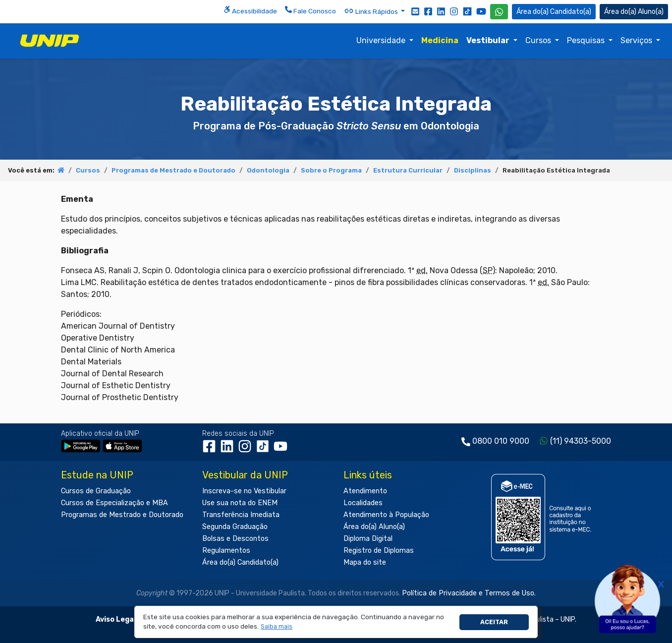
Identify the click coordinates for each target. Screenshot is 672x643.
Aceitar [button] (494, 622)
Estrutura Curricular (408, 170)
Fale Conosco (310, 10)
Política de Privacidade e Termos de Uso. (469, 593)
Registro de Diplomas (379, 551)
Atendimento (365, 491)
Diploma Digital (368, 539)
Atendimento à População (386, 515)
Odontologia (268, 170)
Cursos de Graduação (96, 491)
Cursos (539, 40)
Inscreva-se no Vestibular (244, 491)
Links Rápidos (372, 11)
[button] (277, 627)
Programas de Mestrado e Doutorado (173, 170)
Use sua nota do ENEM (240, 503)
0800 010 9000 (501, 441)
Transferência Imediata (241, 515)
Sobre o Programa (331, 170)
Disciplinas (473, 170)
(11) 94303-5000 (581, 441)
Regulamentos (226, 551)
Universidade (382, 40)
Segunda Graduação (235, 527)
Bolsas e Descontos (235, 539)
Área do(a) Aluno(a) (374, 527)
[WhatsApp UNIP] (499, 12)
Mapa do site (365, 562)
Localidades (363, 503)
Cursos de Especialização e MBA (114, 503)
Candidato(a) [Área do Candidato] (554, 12)
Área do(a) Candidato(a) (240, 562)
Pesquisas (587, 40)
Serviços (637, 40)
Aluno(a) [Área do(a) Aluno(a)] (634, 12)
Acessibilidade (250, 10)
